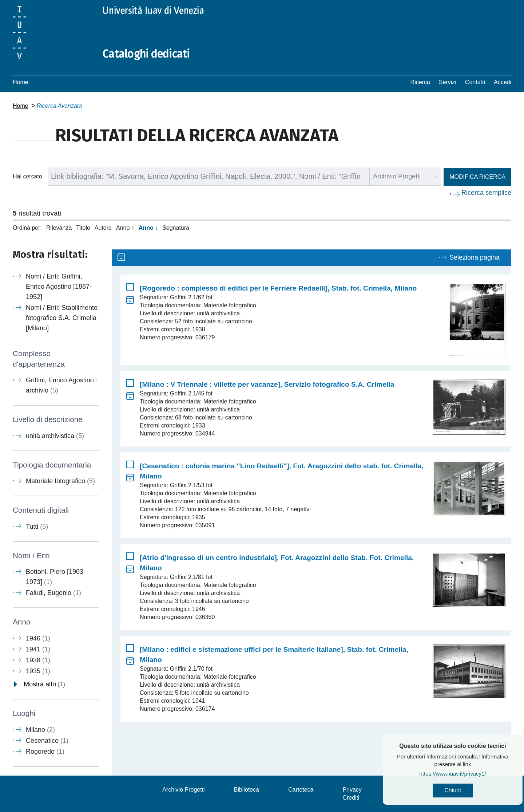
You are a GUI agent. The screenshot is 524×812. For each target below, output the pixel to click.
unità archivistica (55, 436)
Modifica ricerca (477, 177)
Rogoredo (45, 752)
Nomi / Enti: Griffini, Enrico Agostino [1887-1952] (59, 287)
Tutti (37, 527)
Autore (103, 228)
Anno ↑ (125, 228)
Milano (40, 730)
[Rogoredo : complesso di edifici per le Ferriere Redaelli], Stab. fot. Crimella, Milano (278, 288)
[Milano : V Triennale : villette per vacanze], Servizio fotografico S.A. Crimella (267, 384)
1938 (38, 660)
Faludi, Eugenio (53, 593)
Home (21, 82)
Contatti (475, 82)
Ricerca (420, 82)
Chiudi (473, 790)
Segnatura (176, 228)
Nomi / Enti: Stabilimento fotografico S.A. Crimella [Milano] (62, 318)
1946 (38, 638)
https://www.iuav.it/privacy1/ (473, 774)
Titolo (83, 228)
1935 (38, 671)
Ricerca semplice (486, 193)
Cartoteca (301, 790)
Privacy (352, 790)
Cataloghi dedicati (146, 54)
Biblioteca (247, 790)
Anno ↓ (148, 228)
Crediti (351, 798)
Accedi (503, 82)
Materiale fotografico (60, 481)
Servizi (448, 82)
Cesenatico (47, 741)
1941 (38, 649)
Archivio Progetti (184, 790)
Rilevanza (59, 228)
